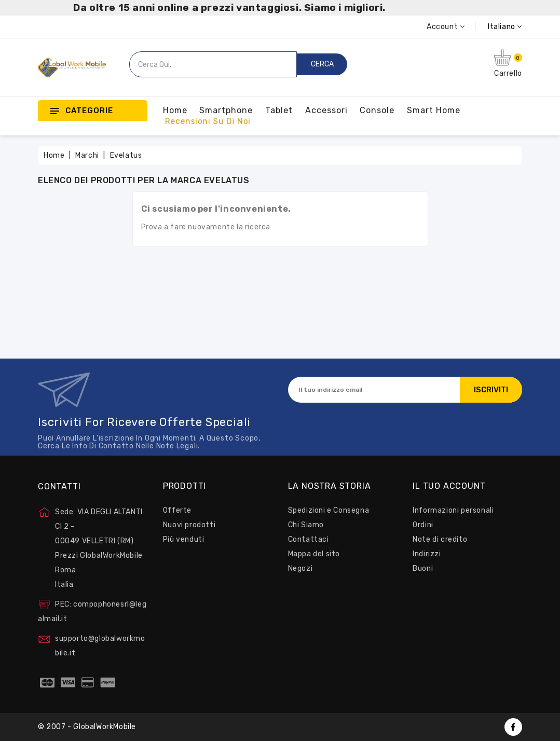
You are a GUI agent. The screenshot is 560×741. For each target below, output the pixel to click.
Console (377, 110)
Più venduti (184, 539)
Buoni (423, 568)
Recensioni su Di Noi (208, 121)
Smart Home (434, 110)
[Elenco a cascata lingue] (493, 27)
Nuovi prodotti (189, 525)
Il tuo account (449, 486)
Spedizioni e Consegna (329, 510)
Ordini (423, 525)
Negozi (301, 568)
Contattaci (309, 539)
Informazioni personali (453, 510)
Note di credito (440, 539)
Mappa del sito (314, 554)
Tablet (279, 110)
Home (175, 110)
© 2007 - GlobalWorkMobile (87, 727)
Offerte (177, 510)
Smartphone (226, 110)
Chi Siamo (306, 525)
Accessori (326, 110)
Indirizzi (427, 554)
